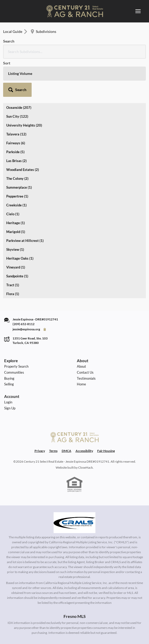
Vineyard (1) (16, 267)
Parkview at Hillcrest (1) (25, 241)
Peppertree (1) (17, 196)
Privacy (40, 451)
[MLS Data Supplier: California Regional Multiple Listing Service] (74, 523)
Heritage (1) (16, 223)
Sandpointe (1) (17, 276)
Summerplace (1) (19, 187)
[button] (17, 90)
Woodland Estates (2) (23, 170)
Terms (53, 451)
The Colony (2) (17, 178)
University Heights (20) (24, 125)
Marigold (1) (16, 232)
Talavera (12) (16, 134)
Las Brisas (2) (16, 161)
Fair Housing (106, 451)
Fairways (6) (16, 143)
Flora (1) (13, 294)
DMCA (67, 451)
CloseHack (85, 467)
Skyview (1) (15, 249)
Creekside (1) (16, 205)
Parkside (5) (15, 152)
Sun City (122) (17, 116)
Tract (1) (13, 285)
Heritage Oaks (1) (20, 258)
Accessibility (84, 451)
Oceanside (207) (19, 108)
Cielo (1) (13, 214)
